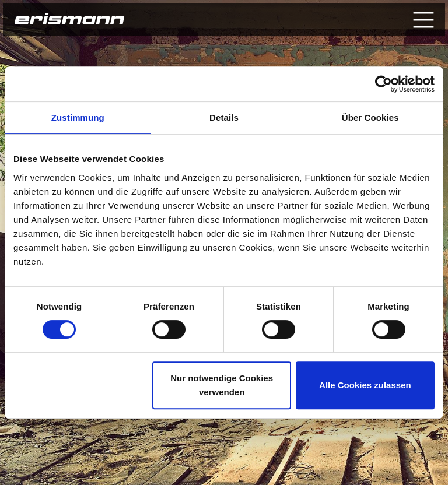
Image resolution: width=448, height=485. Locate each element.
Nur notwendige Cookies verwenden (222, 385)
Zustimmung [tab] (78, 117)
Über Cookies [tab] (370, 117)
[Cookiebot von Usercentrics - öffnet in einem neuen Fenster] (384, 84)
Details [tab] (224, 117)
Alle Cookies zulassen (365, 385)
